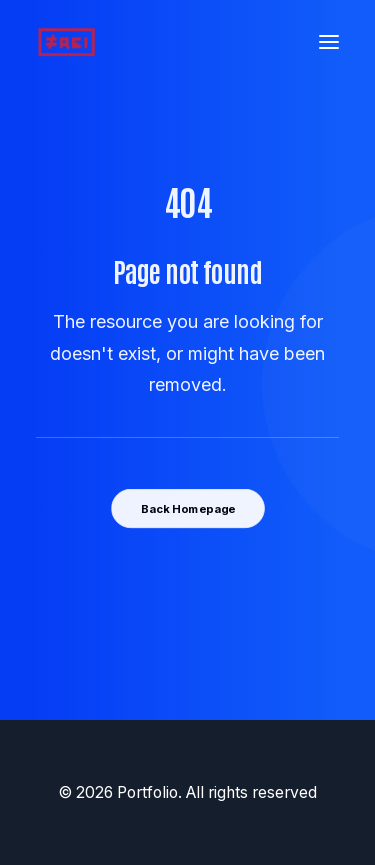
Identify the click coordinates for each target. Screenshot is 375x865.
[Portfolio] (66, 42)
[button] (329, 42)
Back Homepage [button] (187, 508)
